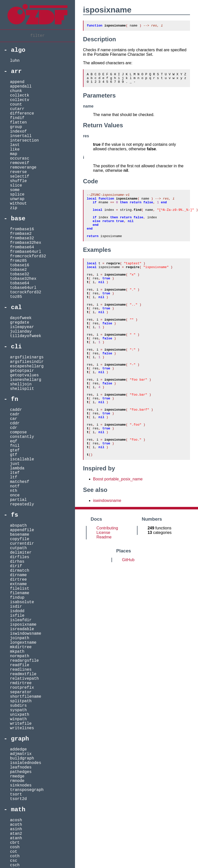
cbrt (15, 843)
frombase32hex (26, 243)
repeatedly (22, 504)
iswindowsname (26, 634)
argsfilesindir (27, 362)
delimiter (21, 553)
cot (14, 852)
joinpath (20, 638)
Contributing (107, 579)
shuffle (18, 181)
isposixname (23, 625)
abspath (18, 526)
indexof (18, 132)
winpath (18, 719)
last (15, 145)
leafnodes (21, 767)
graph (20, 739)
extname (18, 584)
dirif (16, 566)
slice (16, 186)
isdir (16, 607)
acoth (16, 825)
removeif (20, 163)
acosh (16, 820)
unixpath (20, 715)
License (103, 584)
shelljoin (21, 384)
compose (18, 432)
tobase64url (23, 288)
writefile (21, 724)
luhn (15, 61)
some (15, 190)
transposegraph (27, 790)
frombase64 (22, 247)
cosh (15, 847)
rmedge (17, 776)
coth (15, 856)
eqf (14, 441)
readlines (21, 670)
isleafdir (21, 620)
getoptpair (22, 371)
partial (18, 500)
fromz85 (18, 261)
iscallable (22, 459)
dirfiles (20, 557)
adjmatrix (21, 754)
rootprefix (22, 688)
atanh (16, 838)
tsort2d (18, 799)
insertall (21, 136)
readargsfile (24, 661)
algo (18, 50)
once (15, 495)
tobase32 (20, 274)
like (15, 150)
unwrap (17, 199)
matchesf (20, 482)
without (18, 204)
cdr (14, 428)
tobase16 (20, 265)
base (18, 219)
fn (15, 399)
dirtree (18, 580)
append (17, 82)
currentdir (22, 544)
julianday (21, 332)
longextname (23, 643)
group (16, 127)
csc (14, 861)
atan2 (16, 834)
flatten (18, 123)
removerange (23, 168)
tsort (16, 794)
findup (17, 598)
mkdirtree (21, 647)
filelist (20, 589)
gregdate (20, 323)
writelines (22, 728)
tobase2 (18, 270)
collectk (20, 96)
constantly (22, 437)
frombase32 (22, 238)
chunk (16, 91)
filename (20, 593)
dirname (18, 575)
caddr (16, 410)
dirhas (17, 562)
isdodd (17, 611)
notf (15, 486)
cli (16, 347)
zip (14, 208)
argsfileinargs (27, 357)
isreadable (22, 629)
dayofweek (21, 318)
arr (16, 71)
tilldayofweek (26, 336)
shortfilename (26, 697)
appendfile (22, 530)
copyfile (20, 539)
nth (14, 491)
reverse (18, 172)
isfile (17, 616)
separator (21, 692)
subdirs (18, 706)
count (16, 105)
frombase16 (22, 229)
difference (22, 114)
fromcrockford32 (28, 256)
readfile (20, 665)
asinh (16, 829)
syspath (18, 710)
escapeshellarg (27, 366)
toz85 (16, 297)
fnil (15, 446)
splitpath (21, 701)
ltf (14, 477)
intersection (24, 141)
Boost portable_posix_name (118, 530)
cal (16, 307)
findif (17, 118)
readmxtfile (23, 674)
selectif (20, 177)
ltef (15, 473)
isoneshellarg (26, 380)
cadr (15, 414)
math (18, 810)
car (14, 419)
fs (15, 515)
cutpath (18, 548)
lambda (17, 468)
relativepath (24, 679)
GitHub (128, 611)
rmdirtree (21, 683)
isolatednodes (26, 763)
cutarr (17, 109)
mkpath (17, 652)
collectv (20, 100)
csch (15, 865)
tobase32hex (23, 279)
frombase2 (21, 234)
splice (17, 195)
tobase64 (20, 283)
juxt (15, 464)
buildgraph (22, 758)
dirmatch (20, 571)
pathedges (21, 772)
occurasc (20, 159)
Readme (104, 588)
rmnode (17, 781)
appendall (21, 87)
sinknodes (21, 785)
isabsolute (22, 602)
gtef (15, 450)
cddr (15, 423)
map (14, 154)
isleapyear (22, 327)
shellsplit (22, 389)
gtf (14, 455)
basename (20, 535)
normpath (20, 656)
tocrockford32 (26, 292)
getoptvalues (24, 375)
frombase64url (26, 252)
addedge (18, 749)
